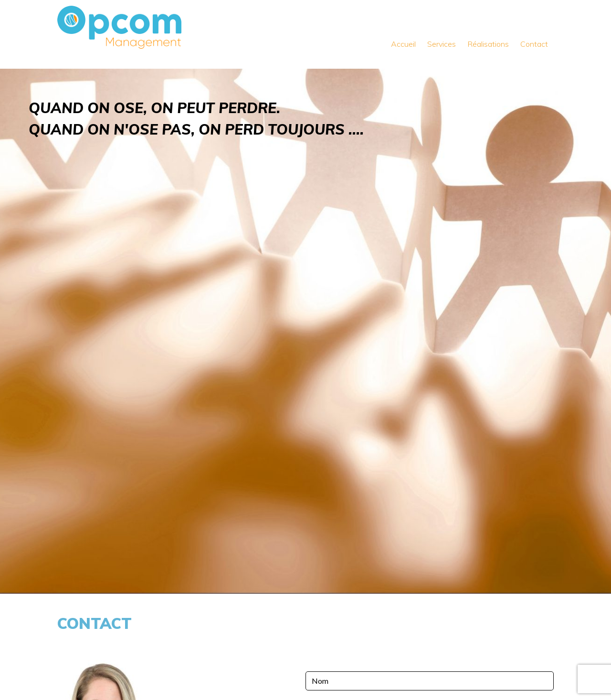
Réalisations (488, 44)
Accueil (403, 44)
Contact (534, 44)
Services (442, 44)
